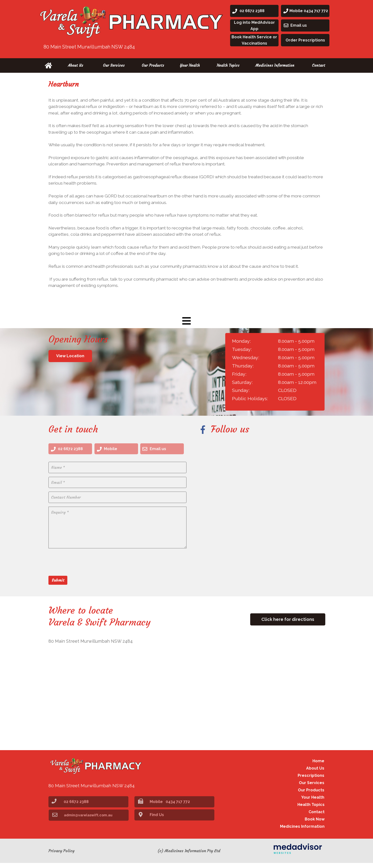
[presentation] (85, 566)
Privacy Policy (61, 856)
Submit (58, 585)
